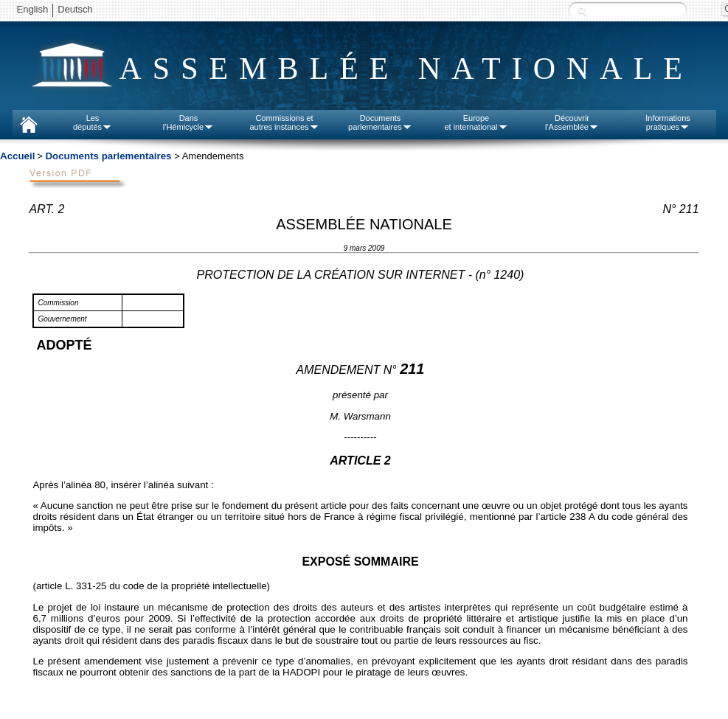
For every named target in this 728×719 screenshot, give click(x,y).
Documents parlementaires (108, 156)
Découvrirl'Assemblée (572, 122)
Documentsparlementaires (380, 122)
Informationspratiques (668, 122)
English (33, 9)
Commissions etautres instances (284, 122)
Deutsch (75, 9)
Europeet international (476, 122)
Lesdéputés (93, 122)
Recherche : (582, 11)
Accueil (17, 156)
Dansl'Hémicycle (188, 122)
